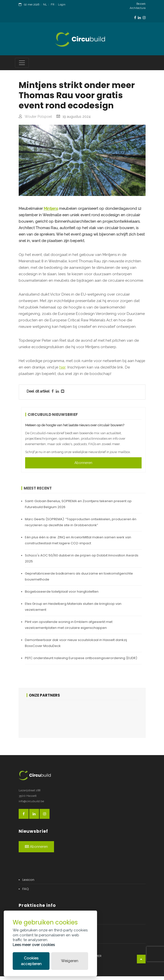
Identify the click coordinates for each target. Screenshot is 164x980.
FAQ (26, 893)
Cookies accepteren (31, 961)
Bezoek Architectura (138, 6)
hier (62, 371)
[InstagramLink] (144, 18)
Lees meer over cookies (34, 945)
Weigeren (70, 961)
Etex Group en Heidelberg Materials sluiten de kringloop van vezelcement (73, 610)
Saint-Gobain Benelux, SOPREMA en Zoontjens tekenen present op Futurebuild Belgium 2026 (78, 508)
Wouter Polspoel (38, 121)
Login (62, 5)
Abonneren (83, 466)
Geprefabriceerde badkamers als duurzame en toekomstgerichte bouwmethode (79, 580)
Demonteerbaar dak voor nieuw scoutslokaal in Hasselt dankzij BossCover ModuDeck (76, 647)
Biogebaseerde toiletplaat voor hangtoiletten (62, 595)
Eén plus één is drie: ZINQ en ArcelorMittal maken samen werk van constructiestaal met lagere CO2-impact (78, 544)
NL (45, 5)
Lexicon (28, 883)
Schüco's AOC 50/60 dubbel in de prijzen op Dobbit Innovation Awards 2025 (82, 562)
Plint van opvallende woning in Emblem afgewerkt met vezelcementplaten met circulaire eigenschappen (69, 628)
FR (53, 5)
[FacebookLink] (135, 18)
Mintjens (51, 213)
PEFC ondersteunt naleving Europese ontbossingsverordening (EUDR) (81, 662)
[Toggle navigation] (22, 66)
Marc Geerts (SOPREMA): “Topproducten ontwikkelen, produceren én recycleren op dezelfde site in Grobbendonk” (81, 526)
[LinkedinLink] (139, 18)
